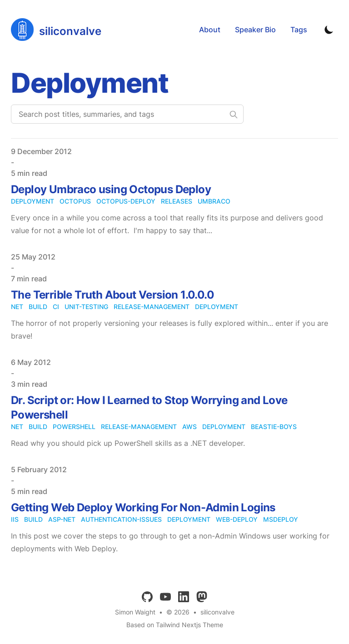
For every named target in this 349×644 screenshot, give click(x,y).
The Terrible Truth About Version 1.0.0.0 (112, 295)
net (17, 307)
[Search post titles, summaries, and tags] (127, 114)
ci (56, 307)
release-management (152, 307)
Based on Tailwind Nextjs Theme (175, 625)
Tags (299, 30)
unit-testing (86, 307)
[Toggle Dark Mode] (329, 30)
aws (189, 427)
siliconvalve (217, 612)
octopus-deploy (126, 201)
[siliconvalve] (56, 30)
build (38, 307)
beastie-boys (274, 427)
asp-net (62, 519)
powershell (74, 427)
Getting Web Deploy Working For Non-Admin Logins (143, 507)
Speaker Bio (255, 30)
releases (177, 201)
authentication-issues (121, 519)
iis (15, 519)
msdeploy (281, 519)
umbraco (214, 201)
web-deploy (237, 519)
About (210, 30)
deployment (32, 201)
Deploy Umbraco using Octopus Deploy (111, 189)
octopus (75, 201)
